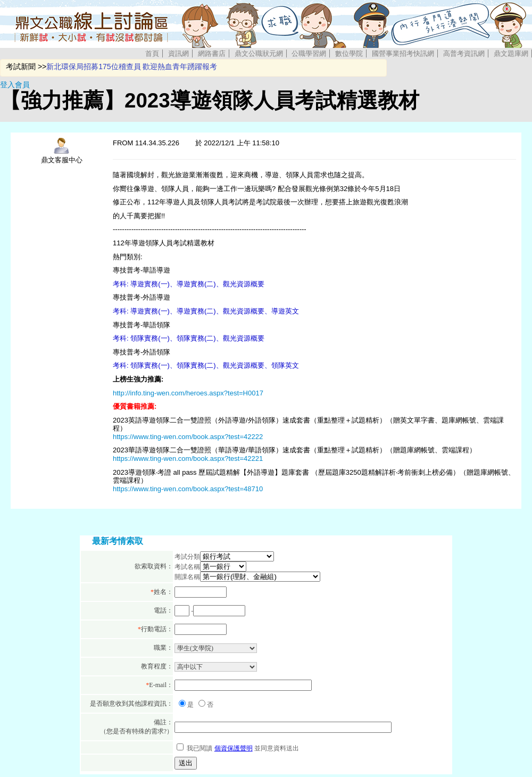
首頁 (152, 53)
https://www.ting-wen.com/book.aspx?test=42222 (188, 437)
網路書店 (212, 53)
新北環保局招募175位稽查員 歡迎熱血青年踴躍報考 (132, 67)
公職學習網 (309, 53)
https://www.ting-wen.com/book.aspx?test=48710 (188, 489)
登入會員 (15, 85)
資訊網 (178, 53)
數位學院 (349, 53)
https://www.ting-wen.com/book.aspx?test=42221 (188, 458)
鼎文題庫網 (511, 53)
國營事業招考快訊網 (403, 53)
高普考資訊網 (464, 53)
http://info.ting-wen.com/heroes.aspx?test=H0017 (188, 393)
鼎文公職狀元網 (259, 53)
